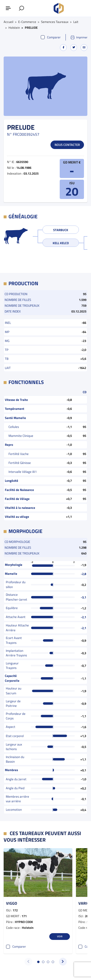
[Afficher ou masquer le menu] (8, 8)
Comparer (51, 37)
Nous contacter (67, 145)
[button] (38, 962)
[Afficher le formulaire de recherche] (22, 8)
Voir (60, 936)
